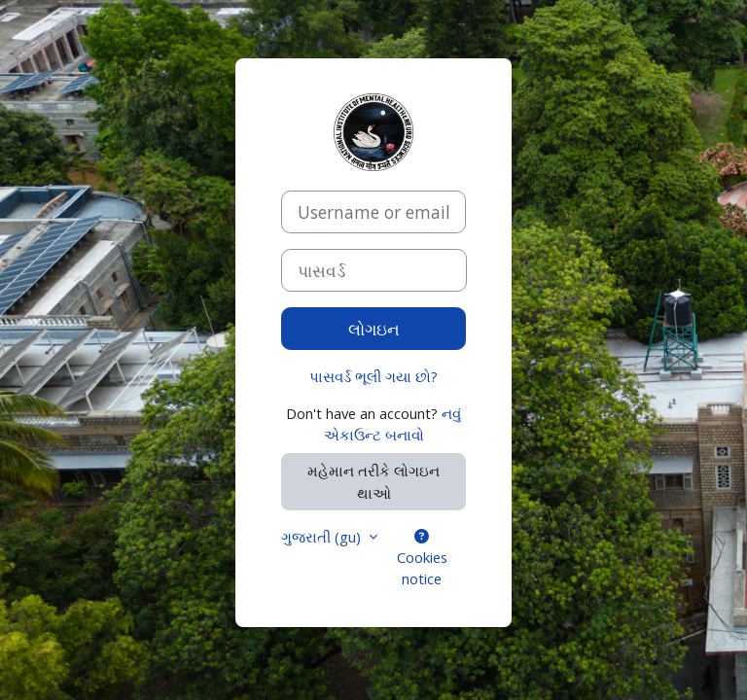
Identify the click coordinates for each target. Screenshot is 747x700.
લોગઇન (374, 329)
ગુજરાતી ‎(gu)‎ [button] (323, 537)
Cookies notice (422, 559)
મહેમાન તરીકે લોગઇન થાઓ (373, 481)
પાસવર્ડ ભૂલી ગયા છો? (373, 376)
